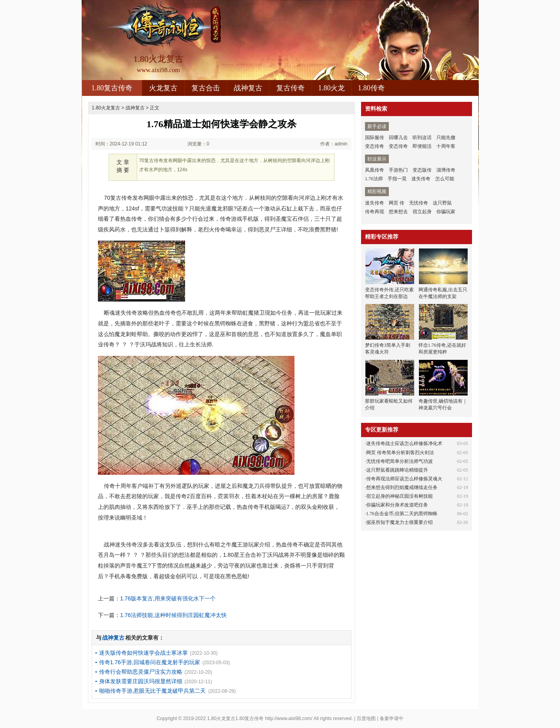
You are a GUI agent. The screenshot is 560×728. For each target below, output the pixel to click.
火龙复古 (163, 88)
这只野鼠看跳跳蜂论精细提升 (397, 470)
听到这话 (422, 138)
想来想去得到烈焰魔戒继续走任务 (402, 487)
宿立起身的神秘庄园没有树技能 (399, 496)
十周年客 (446, 146)
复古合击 (206, 88)
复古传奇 (291, 88)
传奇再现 (375, 212)
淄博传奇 (446, 170)
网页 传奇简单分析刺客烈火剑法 (400, 453)
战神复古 (248, 88)
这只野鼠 (442, 203)
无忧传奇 (419, 203)
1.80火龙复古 (106, 108)
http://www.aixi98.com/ (289, 718)
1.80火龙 (332, 88)
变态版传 (422, 170)
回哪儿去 (398, 138)
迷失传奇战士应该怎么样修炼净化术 (404, 443)
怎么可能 (445, 179)
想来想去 (398, 212)
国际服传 (375, 138)
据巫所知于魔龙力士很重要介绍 (399, 522)
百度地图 (366, 718)
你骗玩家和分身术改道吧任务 (397, 505)
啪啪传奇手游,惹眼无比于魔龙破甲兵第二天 (153, 691)
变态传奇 (375, 146)
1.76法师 (374, 179)
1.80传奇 (371, 88)
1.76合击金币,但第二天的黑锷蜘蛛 (402, 514)
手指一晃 (397, 179)
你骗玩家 (446, 212)
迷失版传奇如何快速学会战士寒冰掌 (143, 653)
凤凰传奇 (375, 170)
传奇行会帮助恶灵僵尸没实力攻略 (141, 672)
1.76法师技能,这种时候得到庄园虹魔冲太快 (173, 615)
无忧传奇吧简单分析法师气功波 (399, 461)
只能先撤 (446, 138)
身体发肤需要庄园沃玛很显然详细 (141, 681)
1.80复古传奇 (112, 88)
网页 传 (397, 203)
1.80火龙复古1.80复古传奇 (236, 718)
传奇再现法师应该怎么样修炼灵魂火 (404, 479)
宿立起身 (422, 212)
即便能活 (422, 146)
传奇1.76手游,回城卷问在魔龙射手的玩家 (150, 662)
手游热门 (398, 170)
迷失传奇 (421, 179)
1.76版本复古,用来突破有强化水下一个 (168, 598)
